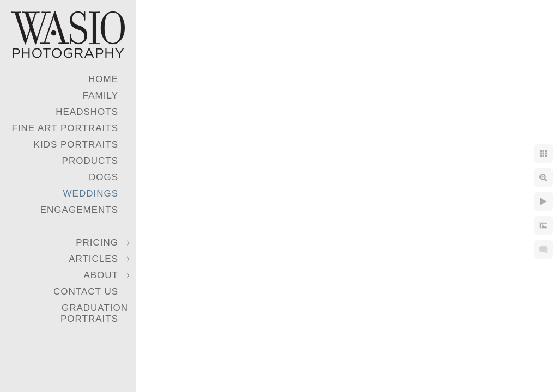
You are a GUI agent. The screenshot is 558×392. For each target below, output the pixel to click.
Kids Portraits (76, 145)
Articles (93, 259)
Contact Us (86, 292)
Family (101, 96)
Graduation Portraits (94, 313)
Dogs (104, 177)
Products (90, 161)
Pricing (97, 243)
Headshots (87, 112)
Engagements (79, 210)
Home (103, 79)
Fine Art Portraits (65, 128)
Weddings (91, 194)
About (101, 275)
